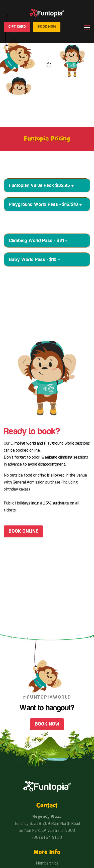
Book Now (47, 724)
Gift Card (17, 27)
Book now (47, 27)
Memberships (47, 864)
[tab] (47, 185)
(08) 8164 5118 (47, 838)
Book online (23, 531)
